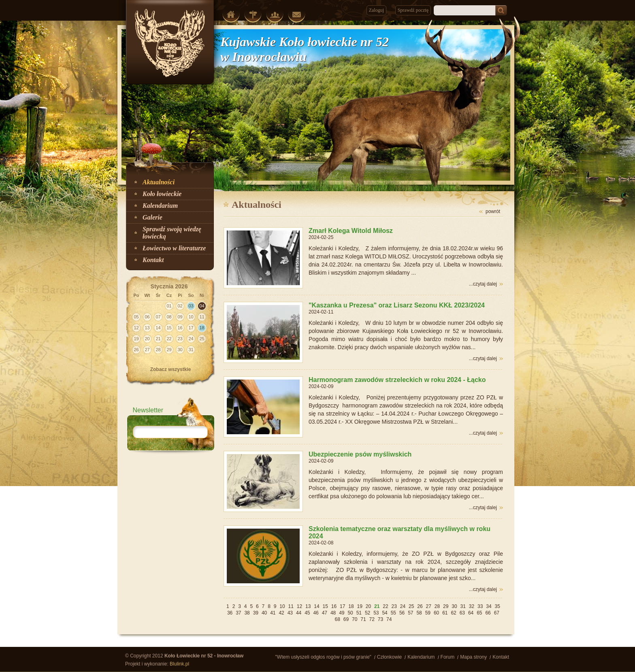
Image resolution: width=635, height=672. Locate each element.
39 (256, 613)
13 (308, 606)
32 (472, 606)
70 (355, 619)
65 (479, 613)
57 (410, 613)
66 (488, 613)
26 (420, 606)
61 (445, 613)
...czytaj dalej (483, 284)
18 (351, 606)
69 (346, 619)
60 (436, 613)
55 (393, 613)
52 (368, 613)
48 (333, 613)
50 (350, 613)
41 (273, 613)
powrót (493, 211)
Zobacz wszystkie (171, 369)
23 (394, 606)
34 (489, 606)
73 (380, 619)
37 (238, 613)
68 (338, 619)
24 (403, 606)
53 (376, 613)
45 (307, 613)
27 (429, 606)
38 (247, 613)
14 (316, 606)
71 (363, 619)
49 (342, 613)
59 (428, 613)
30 (454, 606)
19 (360, 606)
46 (316, 613)
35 (498, 606)
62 (453, 613)
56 (402, 613)
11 (291, 606)
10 (282, 606)
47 (325, 613)
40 (264, 613)
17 (342, 606)
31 (463, 606)
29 (446, 606)
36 (230, 613)
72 (372, 619)
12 (299, 606)
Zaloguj (376, 10)
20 (368, 606)
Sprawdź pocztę (413, 10)
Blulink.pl (179, 664)
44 (299, 613)
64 (471, 613)
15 (325, 606)
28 (437, 606)
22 (385, 606)
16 (334, 606)
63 (462, 613)
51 (359, 613)
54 (385, 613)
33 (480, 606)
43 (290, 613)
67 (497, 613)
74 (389, 619)
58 (419, 613)
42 (281, 613)
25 (411, 606)
